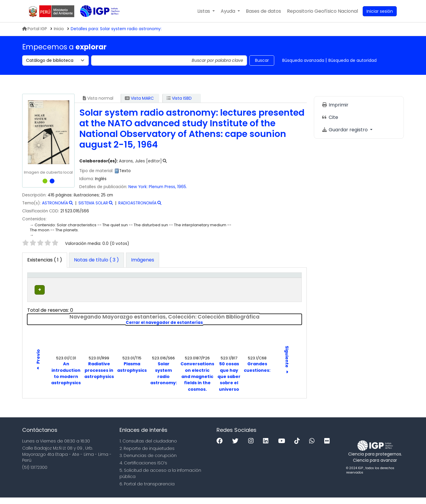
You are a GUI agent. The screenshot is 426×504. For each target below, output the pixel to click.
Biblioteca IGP (95, 23)
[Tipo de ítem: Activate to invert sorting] (43, 282)
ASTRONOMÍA (55, 203)
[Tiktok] (298, 448)
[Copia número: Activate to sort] (218, 282)
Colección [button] (113, 285)
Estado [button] (246, 285)
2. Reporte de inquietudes (147, 455)
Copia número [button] (211, 281)
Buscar (262, 60)
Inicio (59, 29)
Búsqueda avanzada (303, 60)
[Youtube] (283, 448)
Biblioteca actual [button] (72, 281)
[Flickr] (328, 448)
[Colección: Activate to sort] (121, 282)
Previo (38, 367)
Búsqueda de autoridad (352, 60)
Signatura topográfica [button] (159, 281)
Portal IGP (35, 29)
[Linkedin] (267, 448)
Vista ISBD (179, 98)
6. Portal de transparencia (147, 490)
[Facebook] (221, 448)
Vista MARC (139, 98)
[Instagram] (252, 448)
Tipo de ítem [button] (38, 281)
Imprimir (335, 105)
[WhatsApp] (313, 448)
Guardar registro (345, 130)
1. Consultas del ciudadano (148, 448)
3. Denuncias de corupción (148, 462)
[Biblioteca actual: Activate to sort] (79, 282)
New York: (138, 187)
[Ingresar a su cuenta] (380, 11)
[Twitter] (237, 448)
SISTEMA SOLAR (93, 203)
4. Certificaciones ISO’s (143, 469)
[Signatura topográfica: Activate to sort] (171, 282)
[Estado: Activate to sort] (250, 282)
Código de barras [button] (277, 281)
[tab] (96, 260)
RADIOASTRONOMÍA (137, 203)
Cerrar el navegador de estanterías (205, 329)
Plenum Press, (162, 187)
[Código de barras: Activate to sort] (282, 282)
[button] (206, 11)
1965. (182, 187)
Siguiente (287, 367)
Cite (330, 117)
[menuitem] (322, 11)
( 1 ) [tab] (45, 260)
